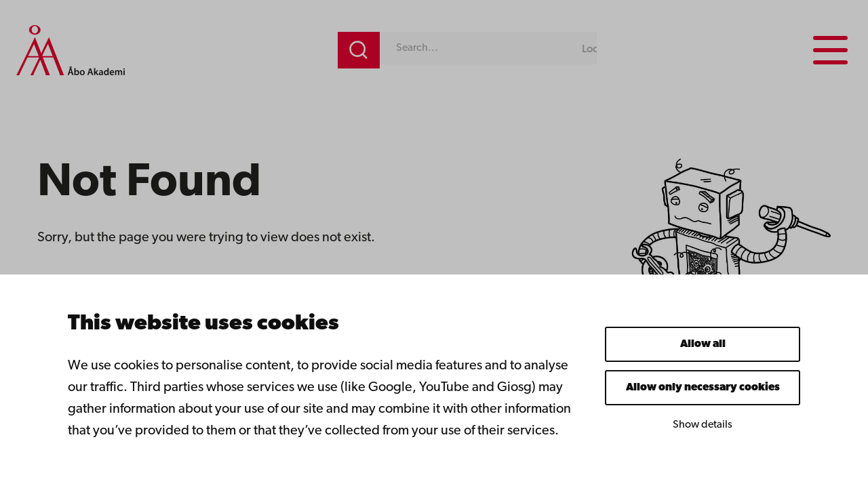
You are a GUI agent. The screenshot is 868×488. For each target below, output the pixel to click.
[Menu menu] (830, 50)
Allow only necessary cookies (703, 388)
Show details (703, 425)
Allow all (703, 344)
